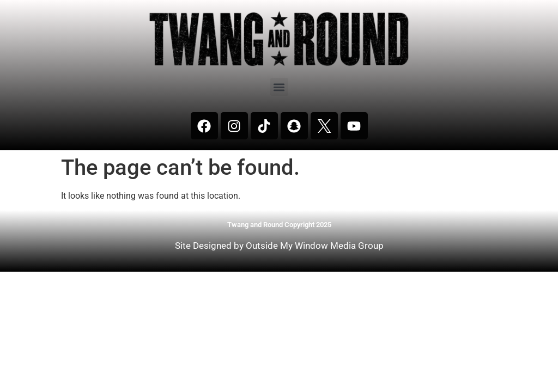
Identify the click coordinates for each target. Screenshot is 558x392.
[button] (279, 87)
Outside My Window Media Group (315, 246)
